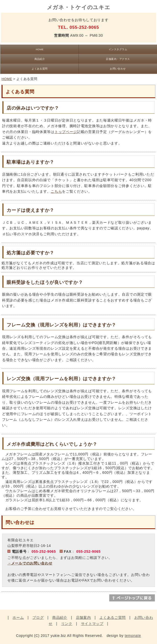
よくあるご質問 (113, 617)
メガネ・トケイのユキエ (79, 7)
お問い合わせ (118, 69)
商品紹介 (40, 59)
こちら (56, 191)
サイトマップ (92, 624)
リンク (67, 624)
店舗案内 (83, 617)
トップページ (66, 132)
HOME (40, 49)
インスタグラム (118, 49)
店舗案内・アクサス (118, 59)
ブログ (38, 617)
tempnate (133, 636)
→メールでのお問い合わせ (30, 563)
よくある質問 (40, 69)
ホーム (18, 617)
